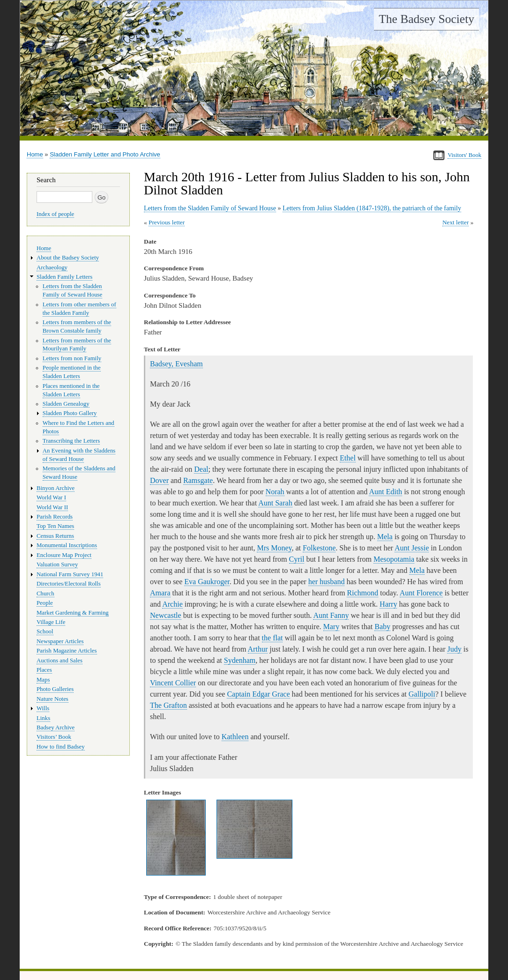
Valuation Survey (57, 564)
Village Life (51, 622)
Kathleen (235, 737)
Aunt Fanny (331, 615)
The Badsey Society (426, 19)
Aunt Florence (421, 593)
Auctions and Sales (60, 661)
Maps (43, 680)
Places (44, 670)
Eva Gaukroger (207, 582)
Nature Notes (52, 699)
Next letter (456, 222)
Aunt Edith (385, 492)
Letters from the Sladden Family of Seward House (210, 208)
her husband (327, 582)
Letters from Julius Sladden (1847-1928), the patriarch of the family (372, 208)
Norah (275, 492)
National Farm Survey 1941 (70, 574)
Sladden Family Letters (64, 277)
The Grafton (168, 705)
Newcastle (166, 615)
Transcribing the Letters (71, 441)
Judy (454, 649)
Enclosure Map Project (64, 555)
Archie (172, 604)
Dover (159, 480)
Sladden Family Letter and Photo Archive (105, 154)
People (45, 603)
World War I (51, 497)
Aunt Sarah (275, 503)
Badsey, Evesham (176, 364)
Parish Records (55, 517)
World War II (52, 507)
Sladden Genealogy (66, 404)
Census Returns (55, 536)
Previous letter (167, 222)
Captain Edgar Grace (258, 694)
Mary (332, 627)
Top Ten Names (55, 526)
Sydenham (240, 660)
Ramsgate (198, 480)
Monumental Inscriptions (67, 545)
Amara (160, 593)
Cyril (297, 559)
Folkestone (319, 548)
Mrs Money (274, 548)
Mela (385, 537)
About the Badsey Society (68, 258)
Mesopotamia (394, 559)
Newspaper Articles (60, 641)
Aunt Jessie (412, 548)
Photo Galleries (55, 689)
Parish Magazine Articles (67, 651)
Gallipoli (422, 694)
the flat (273, 638)
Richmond (362, 593)
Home (35, 154)
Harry (388, 604)
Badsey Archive (56, 728)
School (45, 631)
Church (45, 594)
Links (43, 718)
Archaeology (52, 267)
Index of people (55, 214)
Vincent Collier (173, 683)
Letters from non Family (72, 358)
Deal (201, 469)
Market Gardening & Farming (73, 613)
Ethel (348, 458)
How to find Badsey (61, 747)
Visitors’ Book (54, 737)
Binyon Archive (56, 488)
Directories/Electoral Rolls (69, 584)
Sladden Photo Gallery (70, 413)
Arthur (258, 649)
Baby (382, 627)
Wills (43, 708)
